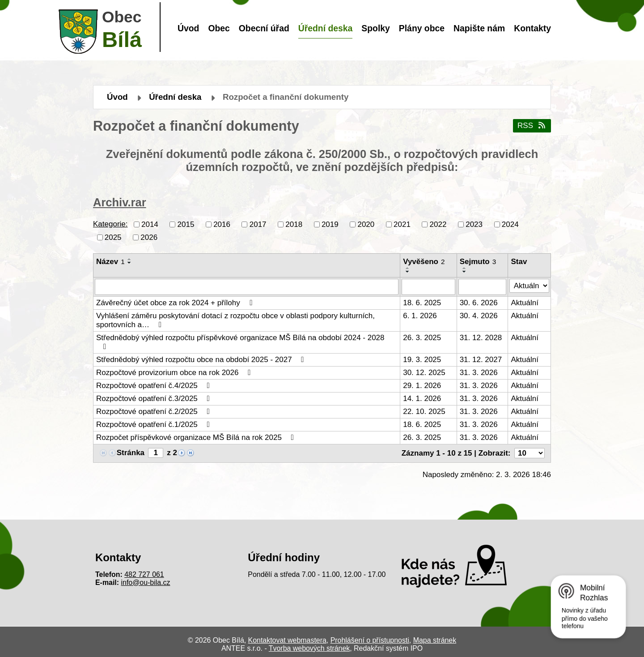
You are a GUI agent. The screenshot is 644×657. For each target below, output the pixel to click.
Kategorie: (110, 224)
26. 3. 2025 (422, 338)
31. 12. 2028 (481, 338)
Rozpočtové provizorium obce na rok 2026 (175, 373)
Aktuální (524, 303)
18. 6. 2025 (422, 303)
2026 (149, 237)
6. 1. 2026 (420, 316)
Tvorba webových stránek (309, 648)
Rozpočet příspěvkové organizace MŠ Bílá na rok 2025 (197, 437)
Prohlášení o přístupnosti (370, 640)
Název (110, 262)
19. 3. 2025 (422, 360)
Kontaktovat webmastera (287, 640)
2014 (150, 224)
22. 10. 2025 (424, 412)
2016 (222, 224)
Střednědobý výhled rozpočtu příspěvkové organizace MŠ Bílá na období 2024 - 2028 (240, 342)
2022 (438, 224)
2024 (510, 224)
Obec (219, 28)
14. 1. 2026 (422, 399)
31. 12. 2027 (481, 360)
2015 (186, 224)
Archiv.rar (120, 202)
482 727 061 (144, 574)
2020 (366, 224)
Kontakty (532, 28)
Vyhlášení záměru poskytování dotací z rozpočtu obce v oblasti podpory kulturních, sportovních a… (235, 320)
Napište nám (479, 28)
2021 (402, 224)
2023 (474, 224)
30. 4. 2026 (479, 316)
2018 (294, 224)
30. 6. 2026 (479, 303)
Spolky (375, 28)
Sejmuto (478, 262)
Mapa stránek (435, 640)
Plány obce (422, 28)
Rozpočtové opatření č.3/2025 (155, 399)
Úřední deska (326, 28)
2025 (113, 237)
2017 (258, 224)
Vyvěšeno (424, 262)
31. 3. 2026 (479, 373)
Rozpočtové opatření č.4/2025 (155, 386)
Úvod (188, 28)
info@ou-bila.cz (146, 582)
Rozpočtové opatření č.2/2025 (155, 412)
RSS (532, 126)
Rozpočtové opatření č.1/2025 (155, 424)
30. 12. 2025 (424, 373)
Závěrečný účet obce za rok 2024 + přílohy (176, 303)
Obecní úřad (264, 28)
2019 (330, 224)
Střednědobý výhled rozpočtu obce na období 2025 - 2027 (202, 360)
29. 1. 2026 (422, 386)
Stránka (131, 453)
